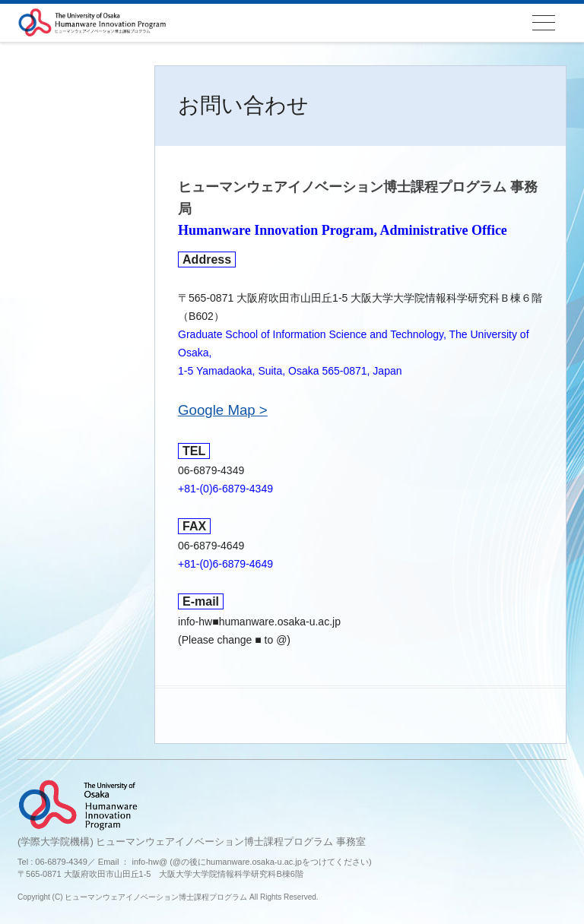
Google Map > (223, 410)
